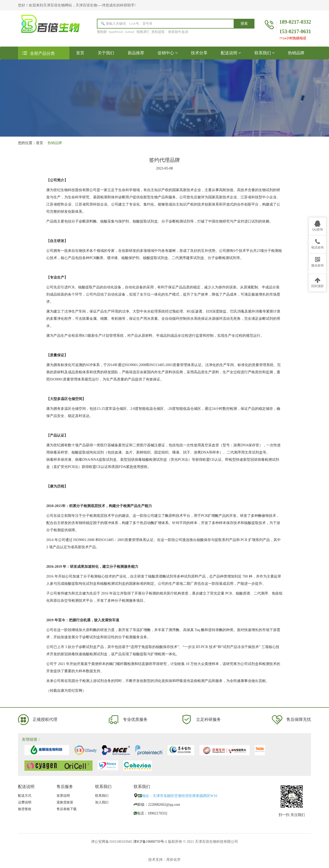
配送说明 (231, 53)
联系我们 (264, 53)
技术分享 (199, 53)
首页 (84, 53)
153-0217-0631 (295, 31)
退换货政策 (65, 802)
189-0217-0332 (295, 22)
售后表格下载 (67, 809)
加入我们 (102, 802)
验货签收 (25, 809)
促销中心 (168, 53)
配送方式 (25, 796)
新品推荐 (136, 53)
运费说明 (25, 802)
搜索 (244, 24)
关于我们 (106, 53)
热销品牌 (296, 53)
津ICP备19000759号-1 (150, 842)
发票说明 (63, 796)
